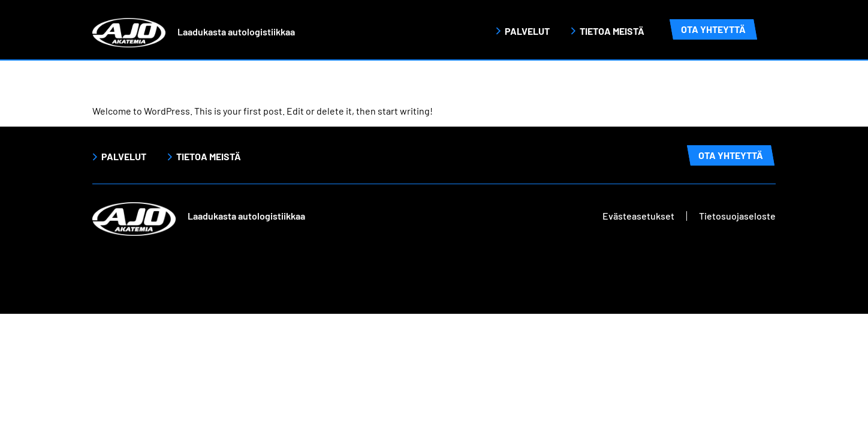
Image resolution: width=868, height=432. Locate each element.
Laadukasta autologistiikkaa (236, 31)
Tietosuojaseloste (737, 216)
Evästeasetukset (638, 216)
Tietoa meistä (612, 31)
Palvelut (527, 31)
